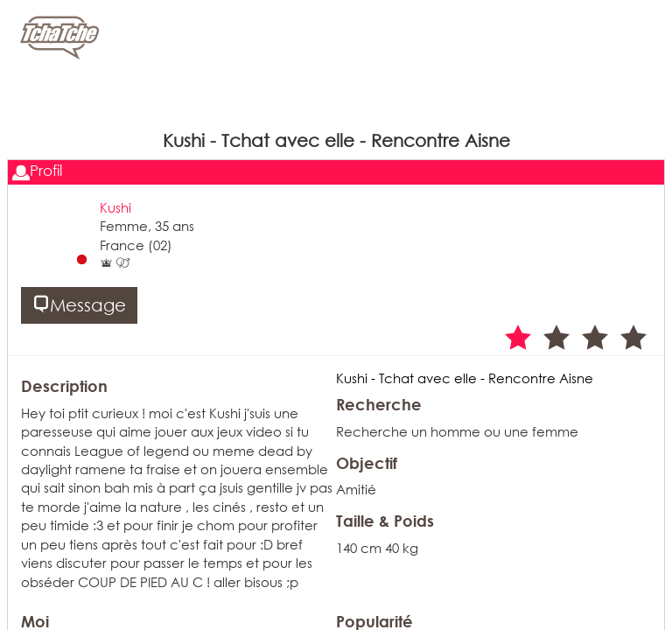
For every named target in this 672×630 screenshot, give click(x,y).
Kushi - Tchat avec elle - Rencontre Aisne (465, 378)
